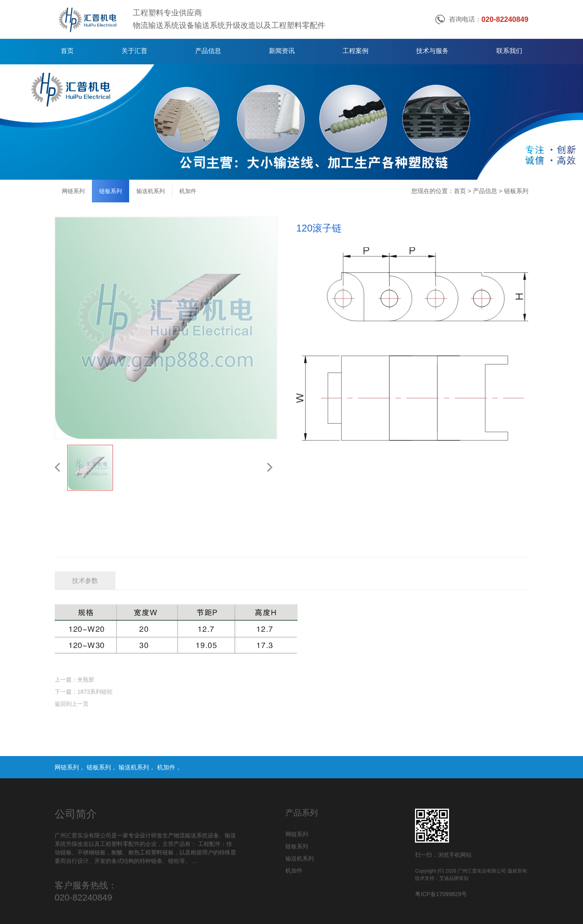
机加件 (188, 191)
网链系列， (71, 767)
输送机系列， (138, 767)
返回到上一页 (72, 704)
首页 (67, 51)
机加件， (169, 767)
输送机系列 (151, 191)
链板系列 (111, 191)
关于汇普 (134, 51)
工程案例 (355, 51)
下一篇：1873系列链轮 (84, 692)
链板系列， (103, 767)
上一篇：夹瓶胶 (74, 680)
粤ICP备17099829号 (441, 894)
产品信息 (208, 51)
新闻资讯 (282, 51)
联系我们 (509, 51)
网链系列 (73, 191)
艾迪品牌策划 (454, 878)
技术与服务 (432, 51)
